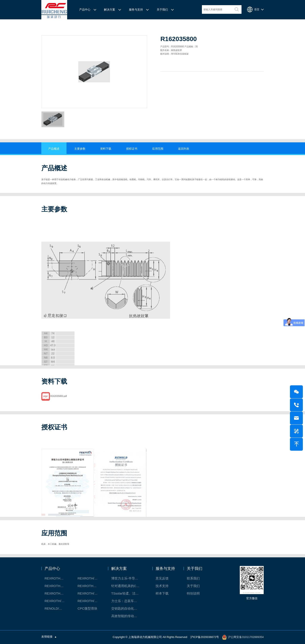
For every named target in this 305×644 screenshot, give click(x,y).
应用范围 (158, 149)
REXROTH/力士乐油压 (57, 601)
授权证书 (132, 149)
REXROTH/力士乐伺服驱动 (90, 601)
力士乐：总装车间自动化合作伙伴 (128, 601)
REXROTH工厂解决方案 (57, 578)
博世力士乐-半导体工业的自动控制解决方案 (128, 578)
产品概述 (54, 149)
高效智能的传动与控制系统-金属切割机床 (128, 616)
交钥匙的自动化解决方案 (128, 608)
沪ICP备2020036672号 (205, 637)
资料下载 (106, 149)
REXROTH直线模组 (90, 586)
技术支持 (162, 586)
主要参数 (80, 149)
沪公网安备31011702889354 (246, 637)
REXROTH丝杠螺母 (57, 586)
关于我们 (162, 10)
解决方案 (110, 10)
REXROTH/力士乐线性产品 (90, 578)
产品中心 (85, 10)
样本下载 (162, 593)
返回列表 (184, 149)
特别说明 (193, 593)
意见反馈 (162, 578)
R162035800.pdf (59, 401)
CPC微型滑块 (87, 608)
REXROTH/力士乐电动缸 (90, 593)
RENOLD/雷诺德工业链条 (57, 608)
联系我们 (193, 578)
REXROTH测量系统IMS (57, 593)
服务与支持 (136, 10)
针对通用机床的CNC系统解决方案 (128, 586)
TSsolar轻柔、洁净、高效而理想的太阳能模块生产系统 (128, 593)
